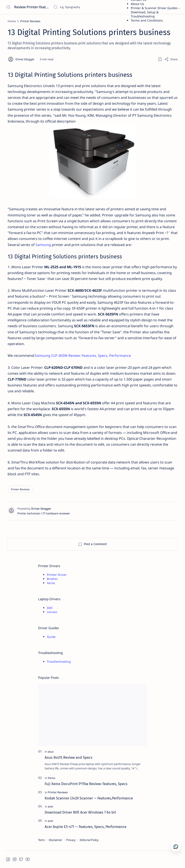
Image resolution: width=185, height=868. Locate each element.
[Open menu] (8, 7)
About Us (137, 4)
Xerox (51, 583)
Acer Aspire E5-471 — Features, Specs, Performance (86, 827)
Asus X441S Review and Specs (69, 757)
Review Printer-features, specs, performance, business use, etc (32, 7)
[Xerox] (52, 778)
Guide (51, 637)
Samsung (44, 245)
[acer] (50, 806)
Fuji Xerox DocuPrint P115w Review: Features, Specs (86, 784)
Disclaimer (55, 840)
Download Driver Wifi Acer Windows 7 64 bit (80, 812)
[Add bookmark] (160, 59)
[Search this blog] (86, 7)
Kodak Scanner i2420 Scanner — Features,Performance (89, 798)
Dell (50, 608)
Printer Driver (57, 575)
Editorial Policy (89, 840)
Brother (52, 579)
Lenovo (52, 612)
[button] (8, 859)
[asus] (51, 752)
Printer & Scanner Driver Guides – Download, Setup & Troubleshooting (155, 12)
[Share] (171, 59)
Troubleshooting (59, 662)
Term (41, 840)
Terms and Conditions (147, 20)
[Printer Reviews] (30, 21)
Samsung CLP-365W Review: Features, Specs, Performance (83, 356)
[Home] (12, 21)
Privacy (71, 840)
